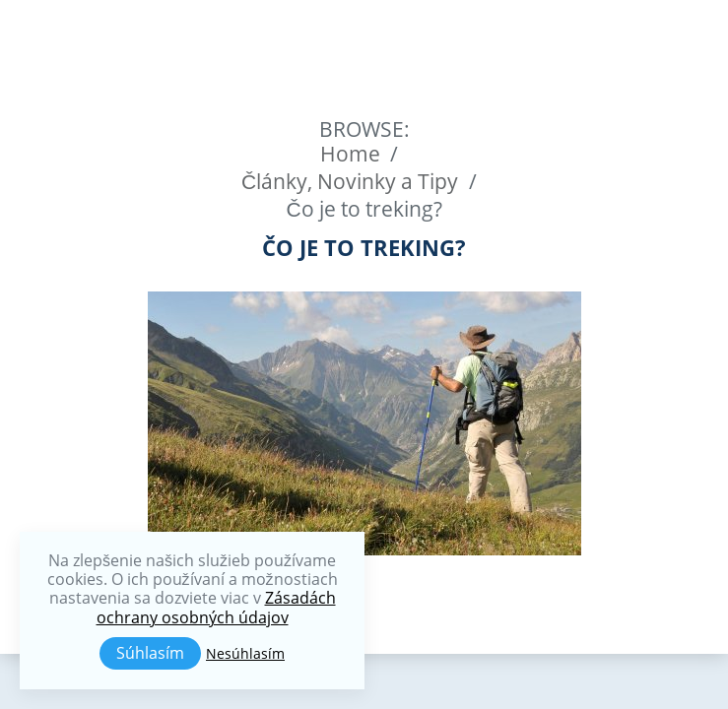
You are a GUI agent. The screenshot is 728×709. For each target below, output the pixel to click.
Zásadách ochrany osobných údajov (216, 607)
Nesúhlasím (245, 653)
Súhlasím (150, 653)
